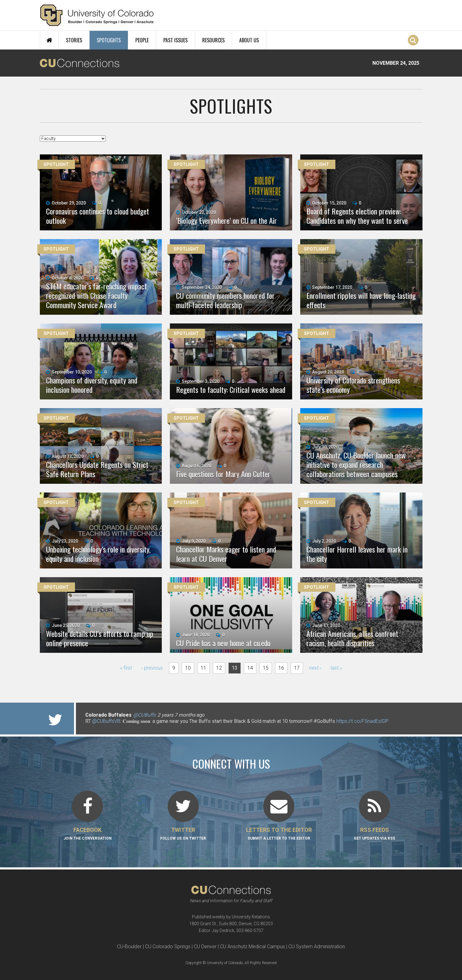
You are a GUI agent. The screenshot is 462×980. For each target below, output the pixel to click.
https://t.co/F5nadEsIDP (362, 721)
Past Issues (175, 40)
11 (203, 668)
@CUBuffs (145, 715)
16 (281, 668)
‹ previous (152, 668)
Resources (213, 40)
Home (49, 40)
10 (188, 668)
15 (266, 668)
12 (219, 668)
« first (126, 668)
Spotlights (109, 40)
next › (315, 668)
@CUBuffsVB (106, 721)
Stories (74, 40)
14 (250, 668)
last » (336, 668)
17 (297, 668)
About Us (249, 40)
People (142, 40)
